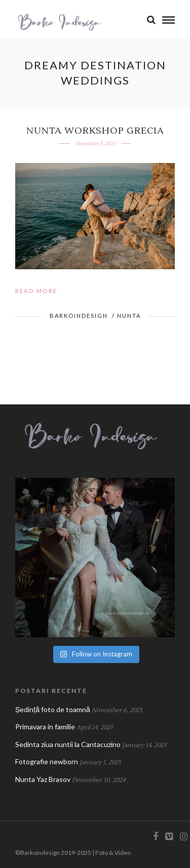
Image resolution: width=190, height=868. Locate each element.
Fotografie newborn (47, 761)
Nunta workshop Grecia (95, 131)
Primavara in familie (45, 727)
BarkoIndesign (79, 316)
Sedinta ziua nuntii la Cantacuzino (68, 744)
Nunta (129, 316)
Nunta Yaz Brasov (43, 779)
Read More (36, 291)
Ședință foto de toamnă (53, 709)
